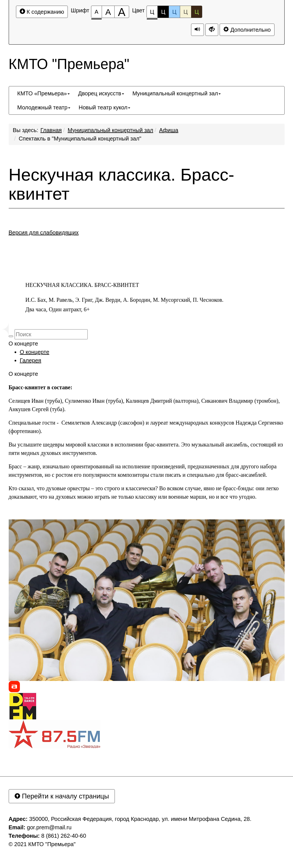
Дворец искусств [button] (101, 93)
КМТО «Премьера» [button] (44, 93)
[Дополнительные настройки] (212, 30)
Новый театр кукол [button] (104, 107)
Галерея (31, 360)
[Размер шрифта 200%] (122, 12)
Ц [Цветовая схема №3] (174, 12)
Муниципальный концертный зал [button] (177, 93)
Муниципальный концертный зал (111, 130)
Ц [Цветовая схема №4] (186, 12)
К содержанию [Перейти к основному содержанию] (42, 12)
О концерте (35, 352)
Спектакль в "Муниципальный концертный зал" (80, 139)
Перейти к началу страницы (62, 796)
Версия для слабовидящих (44, 232)
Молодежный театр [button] (44, 107)
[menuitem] (44, 93)
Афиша (169, 130)
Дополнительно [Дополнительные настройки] (247, 30)
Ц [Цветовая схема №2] (163, 12)
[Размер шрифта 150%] (108, 12)
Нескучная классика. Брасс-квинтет (122, 184)
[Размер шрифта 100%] (96, 12)
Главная (51, 130)
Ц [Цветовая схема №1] (152, 13)
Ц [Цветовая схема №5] (197, 12)
